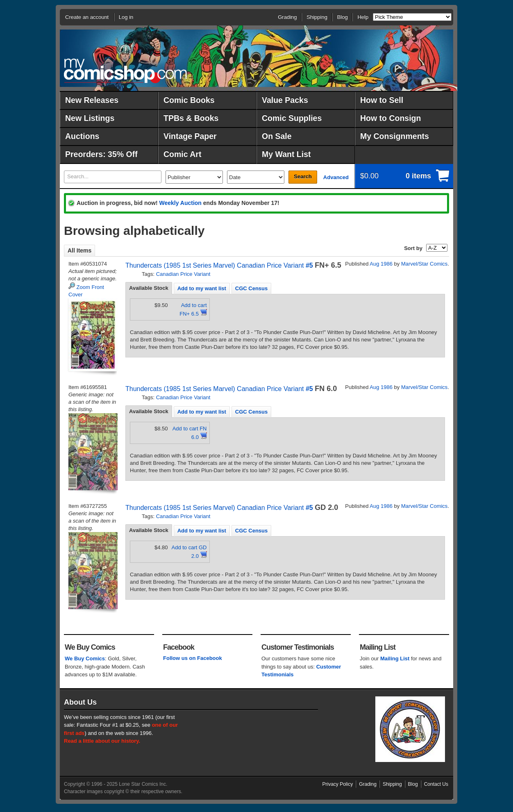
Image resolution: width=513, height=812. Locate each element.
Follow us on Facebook (193, 658)
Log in (126, 17)
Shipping (317, 17)
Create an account (87, 17)
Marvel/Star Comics (424, 264)
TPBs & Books (191, 118)
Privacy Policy (338, 784)
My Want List (286, 154)
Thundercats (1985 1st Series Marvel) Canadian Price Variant (215, 265)
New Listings (90, 118)
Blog (343, 17)
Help (363, 17)
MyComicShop (125, 71)
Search (303, 176)
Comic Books (189, 100)
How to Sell (382, 100)
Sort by (413, 248)
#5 (309, 265)
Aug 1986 (381, 264)
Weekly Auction (180, 203)
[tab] (149, 288)
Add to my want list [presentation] (202, 288)
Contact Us (436, 784)
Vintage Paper (190, 136)
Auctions (82, 136)
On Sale (277, 136)
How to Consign (390, 118)
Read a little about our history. (102, 741)
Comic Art (182, 154)
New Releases (92, 100)
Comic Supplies (292, 118)
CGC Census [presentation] (251, 288)
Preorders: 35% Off (101, 154)
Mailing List (395, 658)
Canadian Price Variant (183, 274)
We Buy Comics (85, 658)
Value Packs (285, 100)
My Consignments (395, 136)
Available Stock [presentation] (149, 288)
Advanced (336, 177)
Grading (287, 17)
